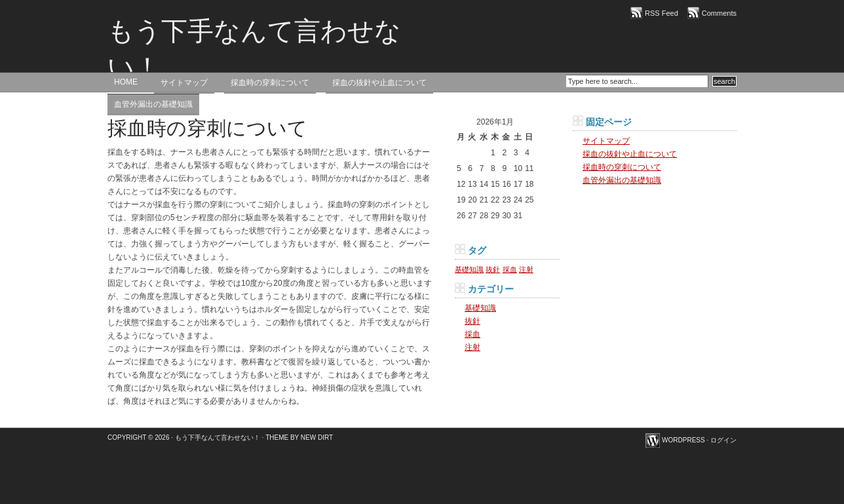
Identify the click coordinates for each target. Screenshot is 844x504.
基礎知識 (480, 308)
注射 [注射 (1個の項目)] (526, 269)
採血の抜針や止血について (379, 83)
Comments (719, 13)
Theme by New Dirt (299, 437)
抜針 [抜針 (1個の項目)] (493, 269)
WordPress (683, 440)
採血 (472, 334)
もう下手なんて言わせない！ (254, 49)
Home (126, 82)
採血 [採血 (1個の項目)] (510, 269)
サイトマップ (184, 83)
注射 (472, 347)
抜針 (472, 321)
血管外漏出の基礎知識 (153, 104)
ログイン (723, 440)
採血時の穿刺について (270, 83)
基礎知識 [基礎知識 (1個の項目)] (469, 269)
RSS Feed (662, 13)
